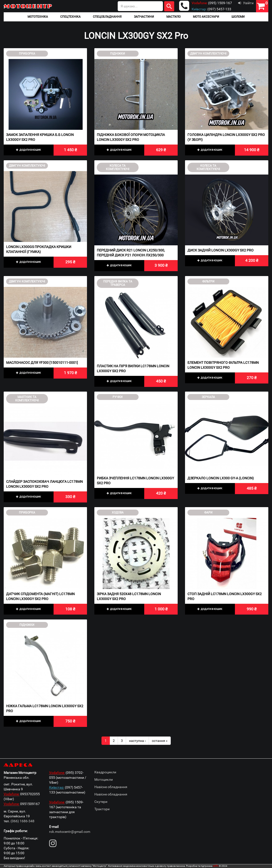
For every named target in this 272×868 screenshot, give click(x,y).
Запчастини (144, 17)
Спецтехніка (70, 17)
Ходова (118, 513)
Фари (208, 513)
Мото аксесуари (206, 17)
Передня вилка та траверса (118, 283)
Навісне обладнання (111, 787)
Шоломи (238, 17)
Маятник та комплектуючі (27, 399)
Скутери (101, 802)
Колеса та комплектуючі (118, 167)
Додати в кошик (29, 150)
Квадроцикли (105, 772)
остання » (160, 741)
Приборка (27, 54)
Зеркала (208, 397)
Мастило (173, 17)
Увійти (246, 3)
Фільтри (208, 281)
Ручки (118, 397)
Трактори (102, 809)
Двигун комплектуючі (208, 54)
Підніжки (118, 54)
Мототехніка (38, 17)
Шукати (169, 6)
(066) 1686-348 (22, 821)
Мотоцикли (104, 780)
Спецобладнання (107, 17)
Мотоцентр (28, 6)
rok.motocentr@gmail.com (70, 832)
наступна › (137, 741)
